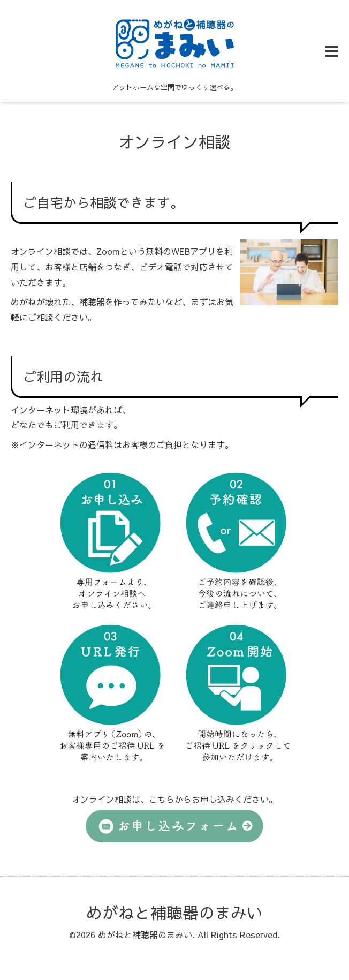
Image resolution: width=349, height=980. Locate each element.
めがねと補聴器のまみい (174, 912)
